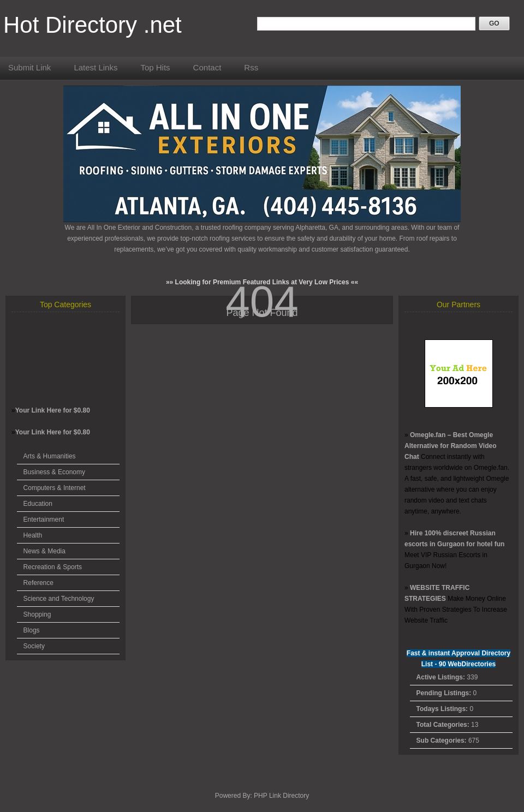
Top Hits (155, 67)
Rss (251, 67)
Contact (207, 67)
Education (38, 504)
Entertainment (44, 520)
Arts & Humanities (50, 456)
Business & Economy (54, 472)
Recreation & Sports (53, 567)
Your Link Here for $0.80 (53, 410)
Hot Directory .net (93, 25)
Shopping (37, 614)
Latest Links (96, 67)
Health (33, 535)
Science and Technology (59, 599)
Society (34, 646)
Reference (38, 583)
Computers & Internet (55, 488)
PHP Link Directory (281, 796)
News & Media (44, 551)
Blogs (32, 630)
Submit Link (29, 67)
